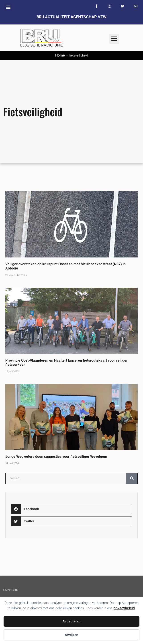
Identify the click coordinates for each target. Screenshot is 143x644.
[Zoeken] (132, 478)
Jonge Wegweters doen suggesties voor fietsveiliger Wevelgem (57, 457)
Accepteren (71, 621)
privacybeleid (124, 608)
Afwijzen (72, 635)
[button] (8, 7)
